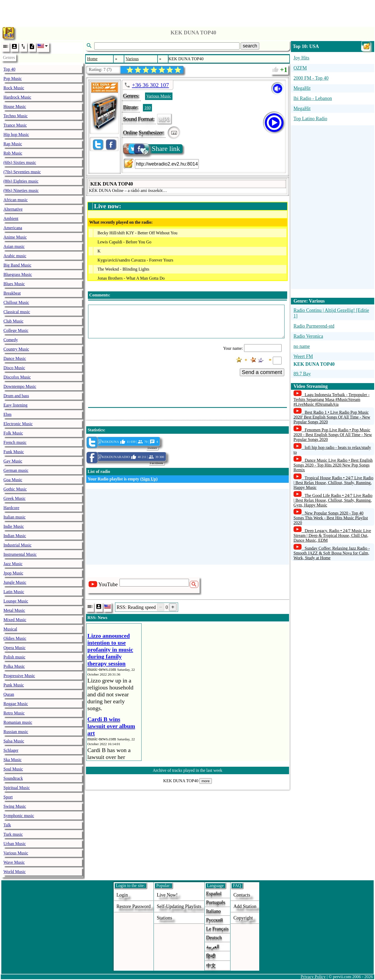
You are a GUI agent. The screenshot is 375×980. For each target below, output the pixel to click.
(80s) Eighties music (21, 181)
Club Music (13, 321)
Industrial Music (17, 545)
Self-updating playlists (179, 906)
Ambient (11, 218)
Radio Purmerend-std (314, 326)
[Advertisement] (188, 12)
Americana (13, 228)
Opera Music (15, 648)
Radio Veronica (308, 336)
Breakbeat (12, 293)
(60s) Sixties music (20, 162)
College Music (16, 330)
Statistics (96, 430)
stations (164, 918)
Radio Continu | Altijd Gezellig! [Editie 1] (331, 313)
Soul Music (13, 769)
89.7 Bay (302, 374)
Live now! (167, 895)
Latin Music (14, 592)
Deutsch (214, 938)
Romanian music (18, 722)
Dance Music (15, 358)
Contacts (242, 895)
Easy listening (15, 405)
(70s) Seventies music (22, 172)
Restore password (134, 906)
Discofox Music (17, 377)
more (205, 781)
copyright (243, 918)
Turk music (13, 834)
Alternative (13, 209)
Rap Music (13, 144)
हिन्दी (211, 956)
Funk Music (14, 452)
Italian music (15, 517)
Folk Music (13, 433)
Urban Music (15, 844)
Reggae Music (16, 704)
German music (16, 470)
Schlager (11, 750)
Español (214, 894)
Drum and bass (16, 396)
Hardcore (11, 508)
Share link (152, 149)
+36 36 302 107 (151, 85)
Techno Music (16, 116)
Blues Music (14, 284)
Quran (9, 694)
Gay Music (13, 461)
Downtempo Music (20, 386)
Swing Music (15, 806)
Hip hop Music (16, 134)
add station (245, 906)
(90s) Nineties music (21, 190)
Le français (217, 929)
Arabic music (15, 256)
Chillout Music (16, 302)
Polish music (14, 657)
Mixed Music (15, 620)
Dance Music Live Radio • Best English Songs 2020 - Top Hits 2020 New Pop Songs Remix (333, 465)
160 (147, 108)
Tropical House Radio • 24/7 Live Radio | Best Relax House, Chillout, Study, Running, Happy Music (333, 483)
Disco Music (14, 368)
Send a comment (262, 372)
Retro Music (14, 713)
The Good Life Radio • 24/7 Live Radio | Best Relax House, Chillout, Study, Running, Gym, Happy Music (333, 500)
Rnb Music (13, 153)
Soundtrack (13, 778)
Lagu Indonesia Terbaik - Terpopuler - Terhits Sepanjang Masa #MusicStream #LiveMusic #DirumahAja (332, 399)
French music (15, 442)
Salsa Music (14, 741)
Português (216, 902)
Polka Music (14, 666)
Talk (7, 825)
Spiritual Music (17, 788)
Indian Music (15, 536)
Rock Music (14, 88)
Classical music (17, 312)
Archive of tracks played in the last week (188, 770)
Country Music (16, 349)
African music (16, 200)
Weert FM (303, 356)
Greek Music (15, 498)
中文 (211, 966)
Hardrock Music (17, 97)
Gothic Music (15, 489)
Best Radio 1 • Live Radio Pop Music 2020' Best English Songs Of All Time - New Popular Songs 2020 (332, 417)
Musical (10, 629)
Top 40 (9, 69)
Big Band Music (17, 265)
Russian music (16, 732)
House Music (15, 107)
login (122, 895)
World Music (15, 872)
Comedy (11, 340)
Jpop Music (13, 573)
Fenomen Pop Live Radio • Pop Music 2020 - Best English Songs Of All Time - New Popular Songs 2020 (333, 435)
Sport (8, 797)
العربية (213, 947)
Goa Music (13, 480)
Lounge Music (16, 601)
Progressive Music (19, 676)
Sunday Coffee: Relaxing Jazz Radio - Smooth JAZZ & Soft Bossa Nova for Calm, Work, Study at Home (332, 553)
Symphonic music (19, 816)
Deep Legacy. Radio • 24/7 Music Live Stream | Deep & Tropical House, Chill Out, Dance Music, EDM (332, 535)
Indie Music (14, 526)
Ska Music (13, 760)
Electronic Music (18, 424)
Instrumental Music (20, 554)
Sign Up (149, 479)
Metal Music (14, 610)
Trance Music (15, 125)
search (250, 46)
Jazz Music (13, 564)
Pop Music (13, 79)
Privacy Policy (313, 977)
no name (302, 346)
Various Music (16, 853)
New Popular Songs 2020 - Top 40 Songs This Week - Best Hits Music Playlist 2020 (331, 518)
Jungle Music (15, 582)
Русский (215, 920)
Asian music (14, 246)
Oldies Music (15, 638)
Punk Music (14, 685)
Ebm (7, 414)
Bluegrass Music (18, 274)
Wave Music (14, 862)
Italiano (214, 911)
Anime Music (15, 237)
